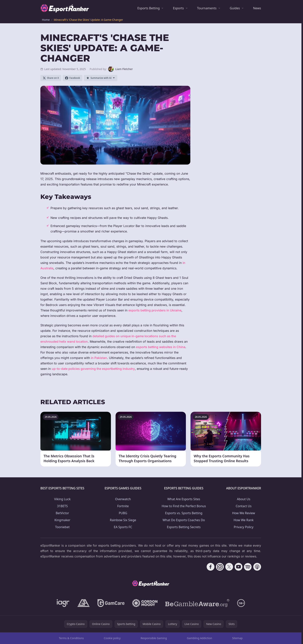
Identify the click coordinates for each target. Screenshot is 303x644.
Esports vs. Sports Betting (184, 513)
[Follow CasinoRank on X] (229, 567)
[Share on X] (51, 78)
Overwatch (123, 499)
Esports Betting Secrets (184, 527)
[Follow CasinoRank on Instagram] (220, 567)
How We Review (244, 513)
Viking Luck (62, 499)
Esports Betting (148, 8)
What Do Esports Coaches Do (184, 520)
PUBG (123, 513)
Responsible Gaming (154, 638)
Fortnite (123, 506)
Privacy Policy (244, 527)
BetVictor (62, 513)
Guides (235, 8)
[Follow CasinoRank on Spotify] (248, 567)
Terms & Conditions (71, 638)
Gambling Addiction (199, 638)
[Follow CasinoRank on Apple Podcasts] (257, 567)
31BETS (62, 506)
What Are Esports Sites (184, 499)
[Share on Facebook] (73, 78)
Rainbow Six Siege (123, 520)
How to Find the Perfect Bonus (184, 506)
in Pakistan (99, 358)
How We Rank (244, 520)
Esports (178, 8)
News (257, 8)
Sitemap (237, 638)
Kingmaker (62, 520)
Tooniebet (62, 527)
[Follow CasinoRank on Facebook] (211, 567)
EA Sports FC (123, 527)
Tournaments (207, 8)
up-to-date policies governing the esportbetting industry (93, 369)
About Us (244, 499)
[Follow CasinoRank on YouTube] (239, 567)
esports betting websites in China (161, 347)
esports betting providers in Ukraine (155, 310)
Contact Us (243, 506)
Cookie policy (112, 638)
